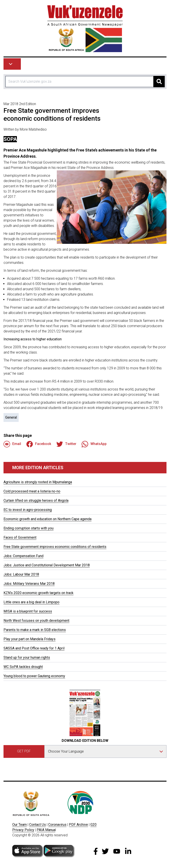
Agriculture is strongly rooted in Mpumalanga (38, 482)
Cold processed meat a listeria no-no (32, 491)
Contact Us (38, 825)
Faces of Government (20, 537)
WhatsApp (94, 444)
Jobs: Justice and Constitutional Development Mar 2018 (47, 565)
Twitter (66, 444)
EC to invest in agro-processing (28, 510)
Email (12, 444)
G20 (93, 825)
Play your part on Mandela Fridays (30, 639)
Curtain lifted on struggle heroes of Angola (36, 501)
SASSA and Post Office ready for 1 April (34, 648)
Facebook (39, 444)
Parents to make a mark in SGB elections (35, 630)
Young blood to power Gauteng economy (34, 676)
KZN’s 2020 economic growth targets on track (38, 593)
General (11, 417)
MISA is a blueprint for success (28, 611)
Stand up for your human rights (27, 657)
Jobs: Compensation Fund (23, 556)
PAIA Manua (46, 830)
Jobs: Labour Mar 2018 (21, 574)
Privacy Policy (23, 830)
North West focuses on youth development (36, 621)
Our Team (20, 825)
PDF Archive (78, 825)
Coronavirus (57, 825)
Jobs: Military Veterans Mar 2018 (29, 584)
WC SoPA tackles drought (23, 667)
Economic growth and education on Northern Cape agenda (47, 519)
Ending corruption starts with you (29, 528)
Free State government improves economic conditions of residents (55, 547)
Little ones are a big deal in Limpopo (31, 602)
